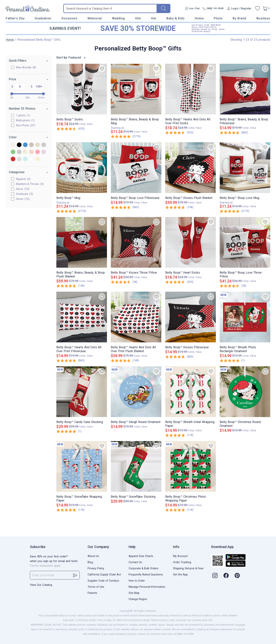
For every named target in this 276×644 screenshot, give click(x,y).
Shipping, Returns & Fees (188, 568)
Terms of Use (96, 587)
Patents (92, 593)
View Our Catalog (41, 585)
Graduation (43, 18)
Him (138, 18)
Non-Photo (26, 125)
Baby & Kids (175, 18)
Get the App (180, 574)
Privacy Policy (96, 568)
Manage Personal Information (147, 587)
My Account (180, 556)
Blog (90, 562)
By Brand (239, 18)
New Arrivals (26, 67)
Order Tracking (182, 562)
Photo (218, 18)
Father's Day (15, 18)
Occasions (69, 18)
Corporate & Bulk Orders (143, 568)
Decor (23, 189)
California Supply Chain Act (104, 574)
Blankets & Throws (30, 184)
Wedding (118, 18)
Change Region (138, 599)
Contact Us (135, 562)
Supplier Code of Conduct (103, 581)
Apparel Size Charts (141, 556)
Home (199, 18)
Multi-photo (25, 120)
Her (154, 18)
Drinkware (25, 194)
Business (263, 18)
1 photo (23, 115)
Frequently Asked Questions (146, 574)
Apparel (23, 179)
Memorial (95, 18)
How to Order (137, 581)
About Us (93, 556)
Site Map (134, 593)
